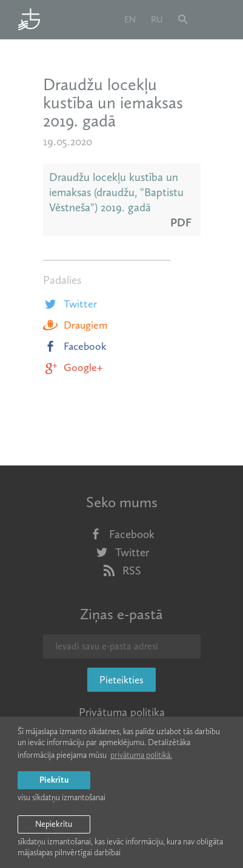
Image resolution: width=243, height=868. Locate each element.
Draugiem (75, 325)
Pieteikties (121, 680)
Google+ (73, 367)
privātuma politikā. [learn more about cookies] (141, 755)
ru (157, 19)
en (130, 19)
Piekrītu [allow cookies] (54, 780)
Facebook (75, 346)
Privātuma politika (122, 712)
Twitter (70, 304)
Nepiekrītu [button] (54, 824)
